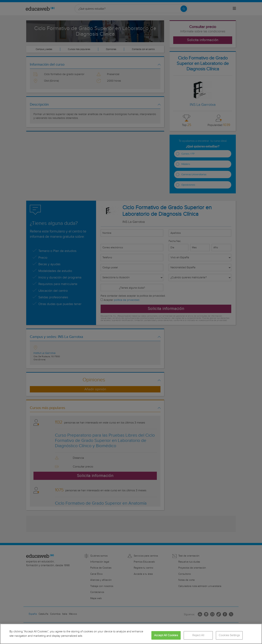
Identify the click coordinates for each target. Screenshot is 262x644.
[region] (131, 634)
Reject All (198, 635)
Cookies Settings (229, 635)
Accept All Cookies (166, 635)
